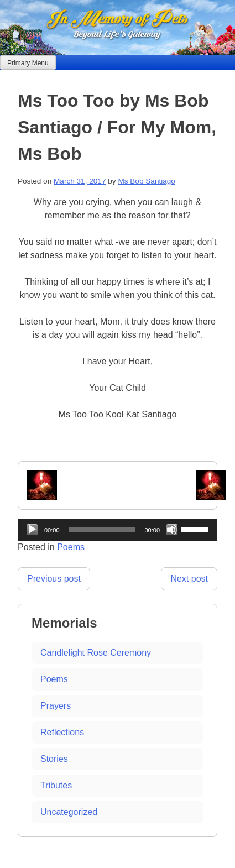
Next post (189, 579)
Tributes (56, 785)
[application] (118, 530)
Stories (54, 759)
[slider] (102, 530)
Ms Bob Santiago (147, 181)
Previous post (54, 579)
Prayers (56, 706)
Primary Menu (28, 63)
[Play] (32, 530)
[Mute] (172, 530)
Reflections (62, 732)
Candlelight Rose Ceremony (96, 653)
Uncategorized (69, 812)
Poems (71, 547)
